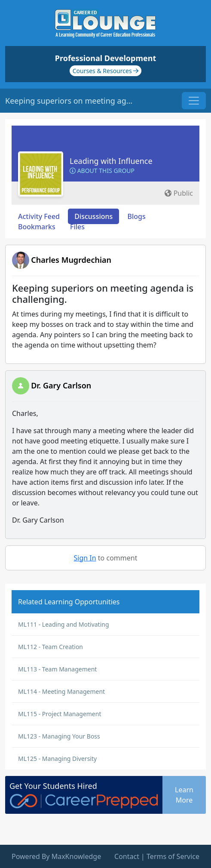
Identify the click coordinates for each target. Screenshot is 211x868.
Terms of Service (173, 856)
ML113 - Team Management (57, 669)
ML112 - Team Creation (50, 647)
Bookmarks (37, 227)
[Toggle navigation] (194, 101)
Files (77, 227)
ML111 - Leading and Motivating (64, 624)
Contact (127, 856)
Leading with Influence (111, 161)
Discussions (93, 216)
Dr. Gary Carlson (61, 385)
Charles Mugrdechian (71, 260)
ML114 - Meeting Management (61, 691)
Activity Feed (39, 216)
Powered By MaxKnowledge (56, 856)
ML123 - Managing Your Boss (59, 736)
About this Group (102, 171)
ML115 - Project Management (60, 714)
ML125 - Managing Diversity (57, 759)
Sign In (85, 558)
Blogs (137, 216)
